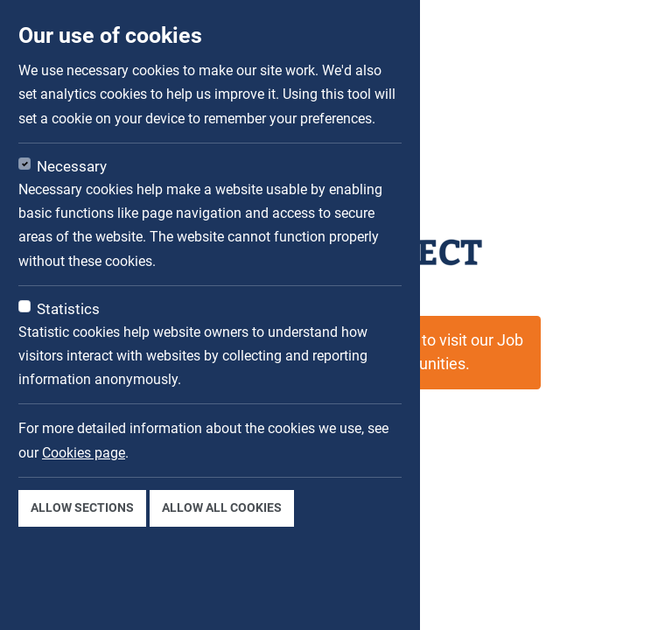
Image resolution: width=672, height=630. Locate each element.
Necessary (72, 166)
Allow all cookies (222, 507)
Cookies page (84, 453)
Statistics (68, 309)
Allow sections (82, 507)
